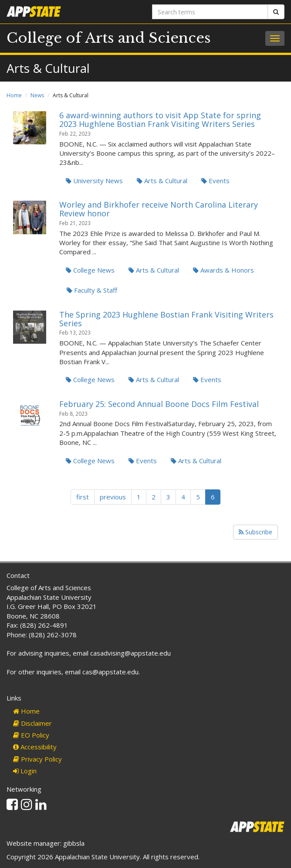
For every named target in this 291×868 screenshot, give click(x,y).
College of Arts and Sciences (109, 38)
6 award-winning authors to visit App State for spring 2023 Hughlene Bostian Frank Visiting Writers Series (160, 120)
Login (25, 771)
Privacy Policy (37, 759)
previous (113, 497)
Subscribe (255, 532)
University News (94, 181)
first (83, 497)
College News (90, 270)
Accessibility (35, 747)
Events (215, 181)
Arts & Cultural (162, 181)
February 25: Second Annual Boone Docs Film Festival (159, 404)
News (37, 95)
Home (14, 95)
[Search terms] (210, 12)
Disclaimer (32, 723)
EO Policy (31, 735)
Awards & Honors (223, 270)
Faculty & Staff (92, 290)
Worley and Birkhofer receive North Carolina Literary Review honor (159, 209)
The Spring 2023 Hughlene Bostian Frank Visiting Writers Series (166, 319)
